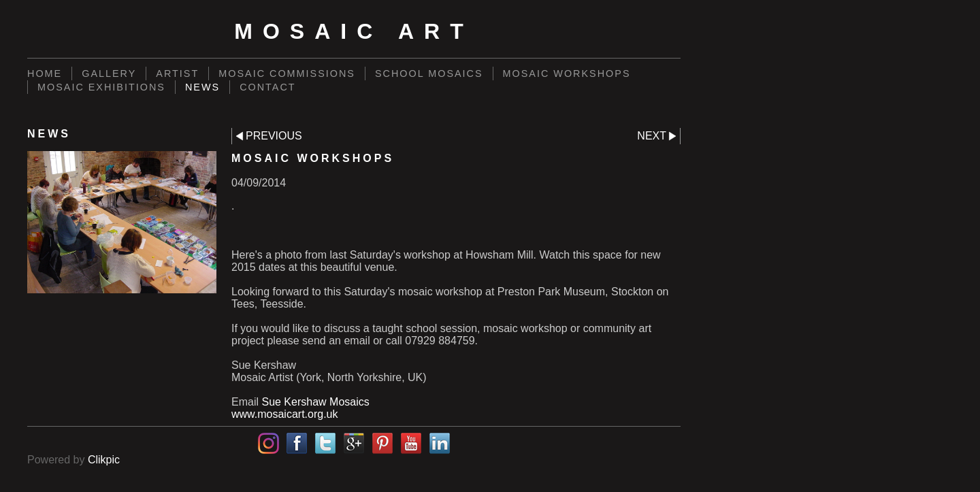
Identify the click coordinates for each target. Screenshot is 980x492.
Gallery (109, 73)
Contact (267, 87)
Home (45, 73)
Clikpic (104, 460)
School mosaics (429, 73)
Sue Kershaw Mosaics (315, 402)
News (202, 87)
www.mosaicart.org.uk (285, 414)
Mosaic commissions (287, 73)
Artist (177, 73)
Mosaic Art (354, 31)
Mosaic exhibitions (101, 87)
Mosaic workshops (567, 73)
